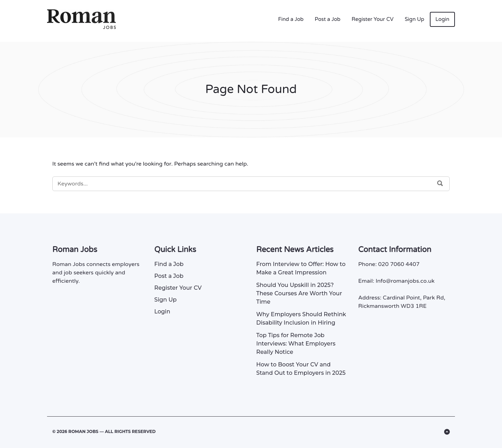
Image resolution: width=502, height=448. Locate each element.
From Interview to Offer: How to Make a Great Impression (301, 268)
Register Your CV (373, 19)
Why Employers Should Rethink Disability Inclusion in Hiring (301, 318)
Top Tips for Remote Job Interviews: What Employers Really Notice (296, 344)
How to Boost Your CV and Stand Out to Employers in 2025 (301, 369)
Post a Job (328, 19)
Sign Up (414, 19)
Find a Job (291, 19)
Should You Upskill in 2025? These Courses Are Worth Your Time (299, 293)
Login (442, 19)
